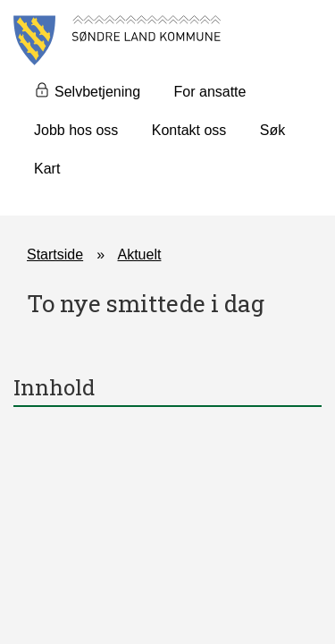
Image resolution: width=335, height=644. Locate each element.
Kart (47, 169)
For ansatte (210, 92)
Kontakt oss (189, 130)
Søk (272, 130)
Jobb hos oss (76, 130)
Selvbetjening (97, 92)
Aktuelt (140, 254)
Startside (55, 254)
